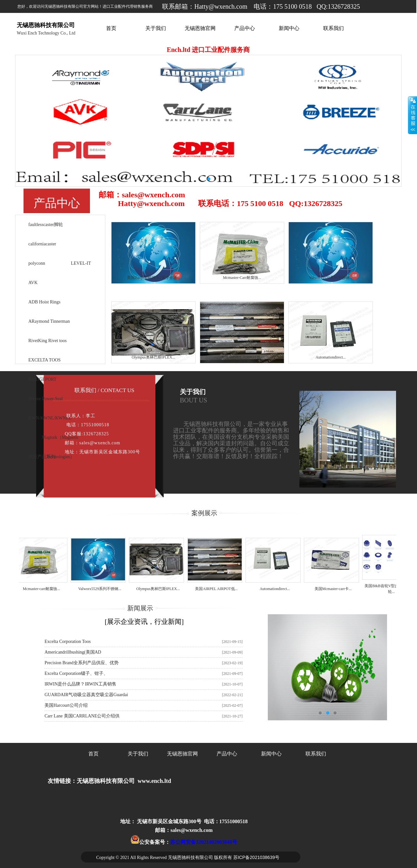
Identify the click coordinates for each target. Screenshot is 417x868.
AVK (33, 283)
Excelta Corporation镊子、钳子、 (76, 673)
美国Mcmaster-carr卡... (335, 589)
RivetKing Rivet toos (48, 341)
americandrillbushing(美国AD (73, 652)
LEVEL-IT (81, 263)
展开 (412, 115)
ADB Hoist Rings (44, 302)
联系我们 (334, 28)
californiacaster (42, 244)
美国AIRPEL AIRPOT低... (218, 589)
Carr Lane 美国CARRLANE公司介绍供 (82, 716)
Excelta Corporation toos (68, 641)
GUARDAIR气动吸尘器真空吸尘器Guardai (86, 695)
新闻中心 (289, 28)
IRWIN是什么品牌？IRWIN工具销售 (80, 684)
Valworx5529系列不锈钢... (102, 589)
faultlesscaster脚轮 (46, 225)
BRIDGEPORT (42, 379)
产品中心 (245, 28)
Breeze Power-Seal (46, 399)
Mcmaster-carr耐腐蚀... (43, 589)
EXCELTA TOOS (44, 360)
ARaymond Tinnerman (49, 321)
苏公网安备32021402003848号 (204, 842)
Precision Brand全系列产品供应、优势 (82, 663)
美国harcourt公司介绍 (66, 705)
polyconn (37, 263)
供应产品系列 (42, 457)
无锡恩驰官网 (200, 28)
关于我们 (156, 28)
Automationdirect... (277, 589)
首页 (111, 28)
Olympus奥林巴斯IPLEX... (160, 589)
